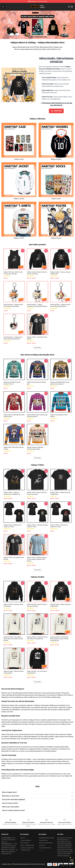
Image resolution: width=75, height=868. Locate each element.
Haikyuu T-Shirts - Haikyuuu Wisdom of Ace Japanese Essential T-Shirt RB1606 (37, 559)
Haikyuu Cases (19, 159)
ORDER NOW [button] (56, 111)
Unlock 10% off (72, 860)
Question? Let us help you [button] (67, 866)
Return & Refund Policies (46, 843)
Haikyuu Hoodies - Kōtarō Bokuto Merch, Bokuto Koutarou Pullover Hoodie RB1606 (59, 639)
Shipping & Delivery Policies (47, 838)
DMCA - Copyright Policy (27, 845)
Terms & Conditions (26, 840)
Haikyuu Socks (56, 199)
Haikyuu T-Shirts (19, 238)
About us (23, 838)
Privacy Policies (25, 843)
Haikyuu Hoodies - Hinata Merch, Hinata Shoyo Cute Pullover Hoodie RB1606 (13, 639)
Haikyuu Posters (56, 238)
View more (38, 348)
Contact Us (42, 845)
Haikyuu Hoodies (56, 159)
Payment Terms (43, 840)
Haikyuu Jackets (19, 199)
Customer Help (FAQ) (45, 848)
